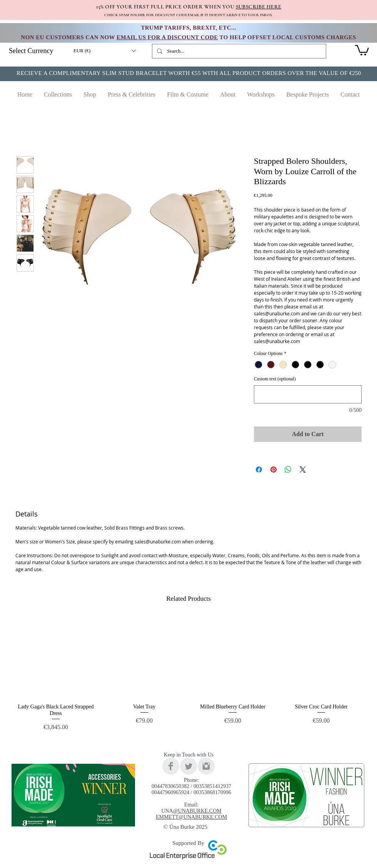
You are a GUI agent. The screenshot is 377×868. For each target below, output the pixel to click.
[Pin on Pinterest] (274, 470)
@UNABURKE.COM (197, 811)
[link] (362, 50)
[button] (104, 51)
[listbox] (104, 51)
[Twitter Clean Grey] (188, 766)
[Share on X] (303, 470)
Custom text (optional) (275, 379)
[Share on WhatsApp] (288, 470)
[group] (188, 677)
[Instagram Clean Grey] (206, 766)
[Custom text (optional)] (308, 394)
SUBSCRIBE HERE (259, 7)
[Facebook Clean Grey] (171, 766)
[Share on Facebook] (259, 470)
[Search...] (238, 51)
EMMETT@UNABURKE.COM (191, 817)
